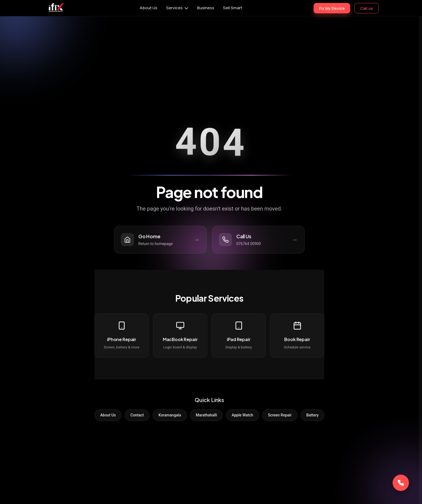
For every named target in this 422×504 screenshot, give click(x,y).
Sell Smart (233, 8)
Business (206, 8)
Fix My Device (332, 8)
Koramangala (170, 415)
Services (174, 8)
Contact (137, 415)
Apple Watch (242, 415)
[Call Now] (401, 483)
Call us (367, 8)
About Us (149, 8)
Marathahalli (206, 415)
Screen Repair (280, 415)
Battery (312, 415)
